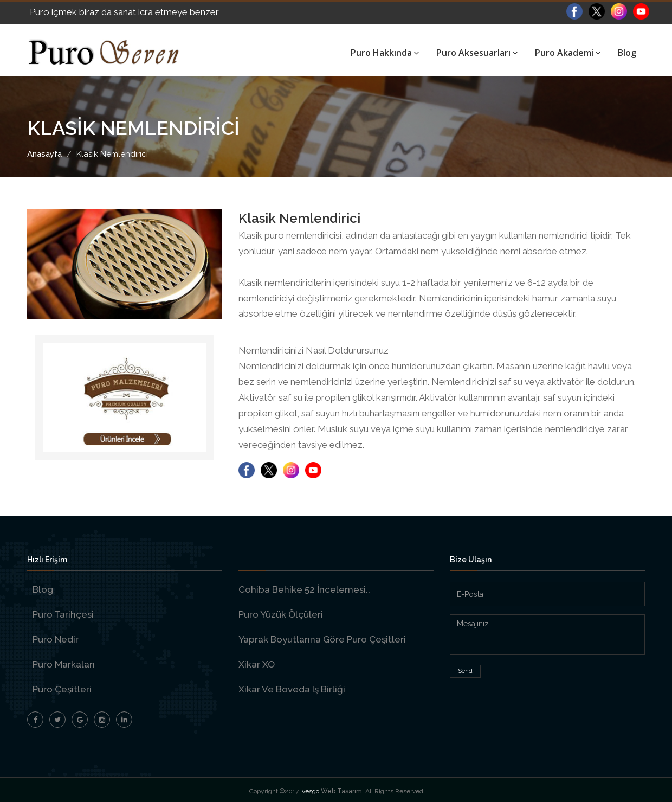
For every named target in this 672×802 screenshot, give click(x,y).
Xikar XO (257, 664)
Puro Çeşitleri (62, 689)
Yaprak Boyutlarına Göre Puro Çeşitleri (322, 639)
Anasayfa (44, 154)
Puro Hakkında (385, 53)
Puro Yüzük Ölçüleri (281, 614)
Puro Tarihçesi (63, 614)
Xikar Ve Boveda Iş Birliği (292, 689)
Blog (627, 53)
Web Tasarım (341, 791)
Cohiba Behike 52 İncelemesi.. (304, 589)
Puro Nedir (56, 639)
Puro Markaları (64, 664)
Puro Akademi (568, 53)
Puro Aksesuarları (477, 53)
